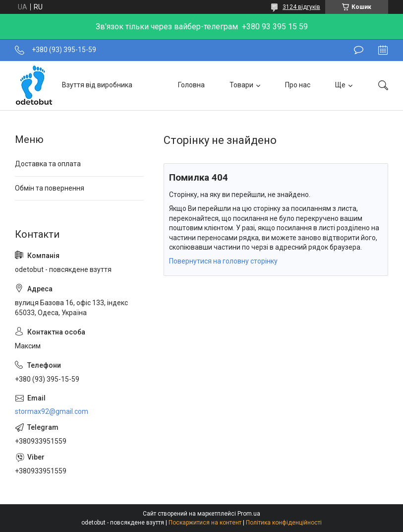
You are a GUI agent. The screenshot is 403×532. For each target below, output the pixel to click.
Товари (241, 85)
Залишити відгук (359, 50)
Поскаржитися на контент (205, 523)
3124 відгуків (301, 7)
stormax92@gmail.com (52, 411)
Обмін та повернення (50, 188)
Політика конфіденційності (284, 523)
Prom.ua (249, 514)
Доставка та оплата (48, 164)
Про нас (298, 85)
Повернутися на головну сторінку (223, 261)
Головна (191, 85)
